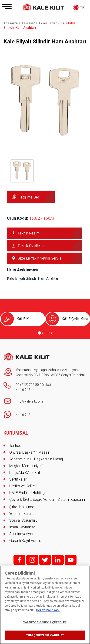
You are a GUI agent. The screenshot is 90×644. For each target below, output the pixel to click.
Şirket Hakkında (22, 507)
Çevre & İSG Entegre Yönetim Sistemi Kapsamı (47, 499)
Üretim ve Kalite (22, 486)
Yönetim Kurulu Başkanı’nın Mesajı (36, 459)
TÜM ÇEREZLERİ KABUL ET (45, 635)
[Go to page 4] (51, 333)
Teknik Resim (29, 233)
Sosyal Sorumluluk (24, 520)
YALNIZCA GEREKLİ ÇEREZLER (45, 622)
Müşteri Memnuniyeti (26, 466)
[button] (45, 138)
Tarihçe (15, 446)
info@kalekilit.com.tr (31, 401)
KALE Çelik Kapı (75, 319)
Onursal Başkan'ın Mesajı (29, 452)
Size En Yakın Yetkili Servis (40, 258)
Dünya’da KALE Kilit (25, 473)
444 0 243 (23, 390)
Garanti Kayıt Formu (26, 541)
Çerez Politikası (48, 610)
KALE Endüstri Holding (27, 493)
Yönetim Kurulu (21, 514)
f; (19, 560)
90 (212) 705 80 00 (30, 385)
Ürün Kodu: (18, 218)
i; (32, 560)
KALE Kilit (25, 319)
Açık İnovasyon (22, 534)
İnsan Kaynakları (22, 527)
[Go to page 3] (47, 333)
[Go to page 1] (40, 333)
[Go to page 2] (43, 333)
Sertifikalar (18, 479)
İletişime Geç (29, 197)
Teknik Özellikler (31, 246)
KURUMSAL (16, 433)
